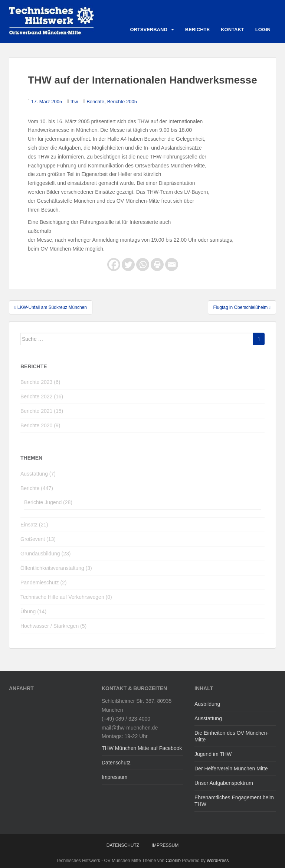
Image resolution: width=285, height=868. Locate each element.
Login (263, 30)
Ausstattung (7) (38, 474)
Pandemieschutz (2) (44, 583)
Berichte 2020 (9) (40, 425)
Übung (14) (33, 611)
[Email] (172, 265)
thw (74, 102)
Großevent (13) (38, 539)
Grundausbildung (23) (45, 554)
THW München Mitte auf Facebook (142, 748)
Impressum (114, 777)
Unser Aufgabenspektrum (224, 783)
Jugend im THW (213, 754)
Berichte (197, 30)
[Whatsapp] (143, 265)
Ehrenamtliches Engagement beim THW (234, 801)
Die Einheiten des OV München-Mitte (232, 736)
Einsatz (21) (34, 525)
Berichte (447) (37, 488)
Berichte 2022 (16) (42, 397)
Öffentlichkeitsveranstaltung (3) (56, 568)
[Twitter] (128, 265)
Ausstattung (208, 718)
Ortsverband (148, 30)
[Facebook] (114, 265)
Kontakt (232, 30)
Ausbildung (207, 704)
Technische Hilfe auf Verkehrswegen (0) (66, 597)
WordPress (218, 861)
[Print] (157, 265)
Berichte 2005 (122, 102)
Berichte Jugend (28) (48, 502)
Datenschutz (116, 763)
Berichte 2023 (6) (40, 382)
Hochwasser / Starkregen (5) (53, 626)
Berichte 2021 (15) (42, 411)
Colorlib (173, 861)
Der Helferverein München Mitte (231, 769)
